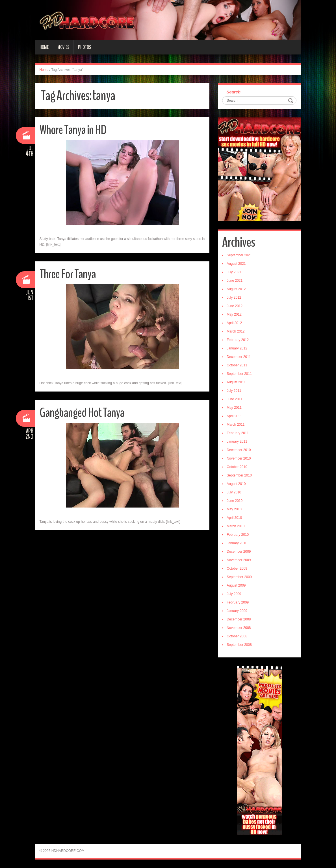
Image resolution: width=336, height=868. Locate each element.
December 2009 (239, 552)
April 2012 (234, 323)
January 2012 (237, 348)
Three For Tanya (68, 274)
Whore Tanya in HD (73, 130)
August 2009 (236, 585)
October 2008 (237, 636)
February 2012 (238, 340)
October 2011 (237, 365)
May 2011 (234, 408)
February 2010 (238, 535)
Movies (63, 47)
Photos (84, 47)
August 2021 (236, 264)
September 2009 (239, 577)
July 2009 (234, 594)
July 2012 (234, 298)
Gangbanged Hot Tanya (82, 413)
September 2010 (239, 475)
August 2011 (236, 382)
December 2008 (239, 619)
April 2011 (234, 416)
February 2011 (238, 433)
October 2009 (237, 569)
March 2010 (236, 526)
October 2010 (237, 467)
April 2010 (234, 518)
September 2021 (239, 255)
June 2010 (235, 501)
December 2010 (239, 450)
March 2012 (236, 331)
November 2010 (239, 458)
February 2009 (238, 602)
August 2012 (236, 289)
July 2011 (234, 391)
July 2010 (234, 492)
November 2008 (239, 628)
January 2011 (237, 441)
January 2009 (237, 611)
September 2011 (239, 374)
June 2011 (235, 399)
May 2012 (234, 314)
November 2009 (239, 560)
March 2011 (236, 425)
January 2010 (237, 543)
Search (233, 92)
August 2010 (236, 484)
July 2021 (234, 272)
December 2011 (239, 357)
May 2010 (234, 509)
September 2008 (239, 645)
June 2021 (235, 281)
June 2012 (235, 306)
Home (44, 47)
